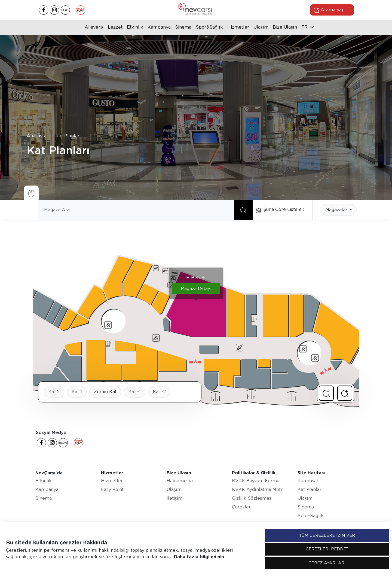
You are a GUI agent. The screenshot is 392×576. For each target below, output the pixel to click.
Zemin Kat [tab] (105, 392)
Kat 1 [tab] (77, 392)
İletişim (174, 498)
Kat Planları (68, 136)
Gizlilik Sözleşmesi (252, 498)
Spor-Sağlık (311, 516)
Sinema (183, 27)
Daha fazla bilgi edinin (199, 557)
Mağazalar (337, 210)
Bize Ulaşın (285, 27)
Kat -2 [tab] (159, 392)
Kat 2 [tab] (54, 392)
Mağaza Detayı (196, 289)
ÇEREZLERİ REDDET (327, 549)
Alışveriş (94, 27)
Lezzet (115, 27)
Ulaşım (261, 27)
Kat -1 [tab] (135, 392)
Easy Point (112, 489)
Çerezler (241, 507)
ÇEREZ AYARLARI (327, 563)
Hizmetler (238, 27)
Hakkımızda (180, 481)
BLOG (65, 10)
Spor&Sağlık (209, 27)
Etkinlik (135, 27)
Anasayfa (37, 136)
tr (304, 27)
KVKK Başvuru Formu (256, 481)
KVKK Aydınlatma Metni (258, 489)
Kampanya (159, 27)
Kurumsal (308, 481)
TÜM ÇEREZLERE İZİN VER (327, 535)
